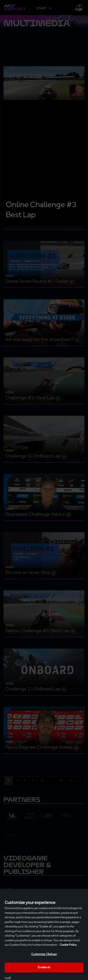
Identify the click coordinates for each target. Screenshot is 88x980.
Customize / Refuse (44, 954)
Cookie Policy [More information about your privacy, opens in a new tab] (68, 945)
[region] (44, 934)
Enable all (44, 967)
